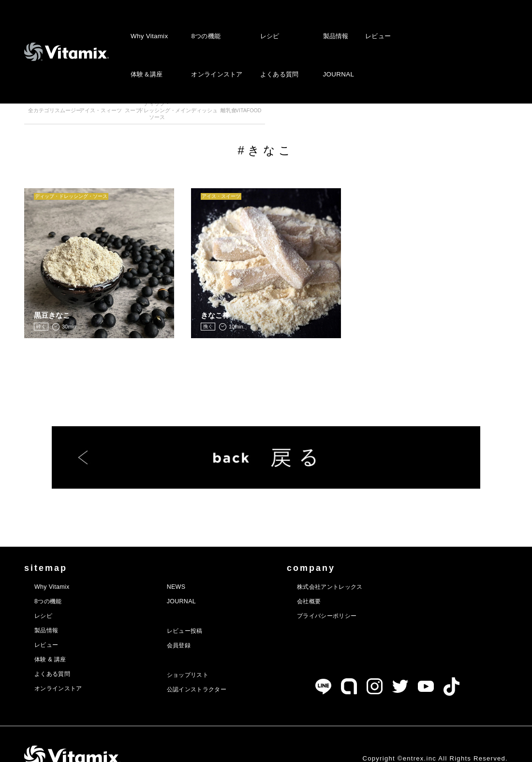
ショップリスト (205, 655)
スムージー (115, 115)
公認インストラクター (216, 670)
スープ (236, 115)
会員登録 (194, 626)
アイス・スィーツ (176, 115)
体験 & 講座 (55, 640)
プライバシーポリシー (362, 596)
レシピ (269, 27)
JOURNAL (337, 47)
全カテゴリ (54, 115)
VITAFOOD (478, 115)
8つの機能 (205, 27)
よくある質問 (279, 47)
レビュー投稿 (201, 611)
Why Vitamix (149, 27)
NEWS (191, 567)
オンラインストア (216, 47)
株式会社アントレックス (366, 567)
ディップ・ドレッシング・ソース (296, 115)
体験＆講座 (147, 47)
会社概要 (340, 582)
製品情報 (335, 27)
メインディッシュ (357, 115)
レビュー (376, 27)
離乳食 (417, 115)
